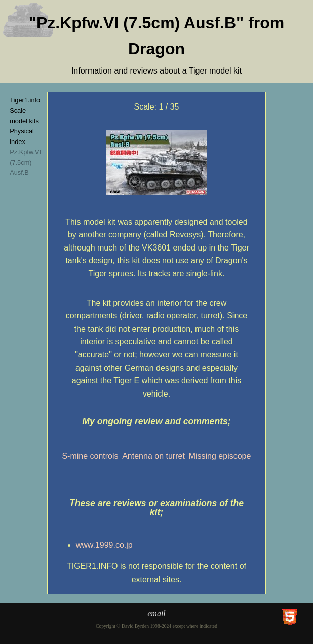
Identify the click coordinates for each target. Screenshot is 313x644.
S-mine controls (90, 456)
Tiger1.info (25, 100)
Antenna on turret (153, 456)
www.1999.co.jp (104, 545)
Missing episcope (220, 456)
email (156, 613)
